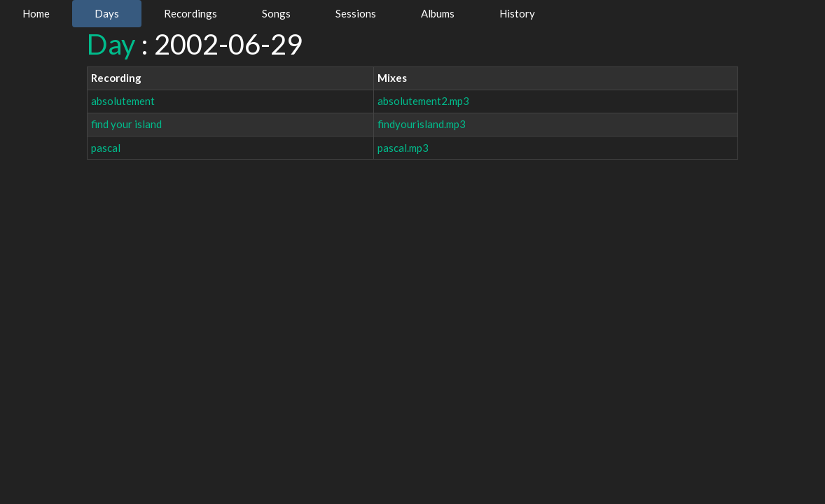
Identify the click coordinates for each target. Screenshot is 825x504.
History (517, 13)
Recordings (190, 13)
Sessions (356, 13)
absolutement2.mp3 (423, 101)
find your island (126, 124)
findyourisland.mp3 (422, 124)
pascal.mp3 (403, 148)
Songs (276, 13)
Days (107, 13)
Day (111, 44)
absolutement (123, 101)
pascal (106, 148)
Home (36, 13)
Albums (438, 13)
